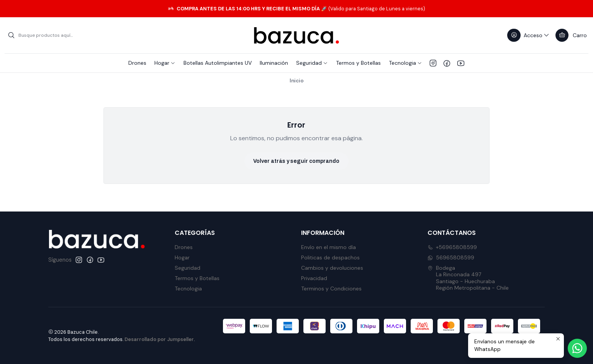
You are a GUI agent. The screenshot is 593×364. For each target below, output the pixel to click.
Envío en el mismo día (328, 247)
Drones (184, 247)
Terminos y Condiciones (331, 289)
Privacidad (314, 278)
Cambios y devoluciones (332, 268)
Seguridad (188, 268)
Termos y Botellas (197, 278)
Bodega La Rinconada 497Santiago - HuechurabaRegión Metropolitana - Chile (468, 278)
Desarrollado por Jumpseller (159, 339)
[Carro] (571, 35)
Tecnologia (188, 289)
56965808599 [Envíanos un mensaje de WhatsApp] (451, 257)
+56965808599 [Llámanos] (452, 247)
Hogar (182, 257)
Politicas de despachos (330, 257)
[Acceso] (529, 35)
